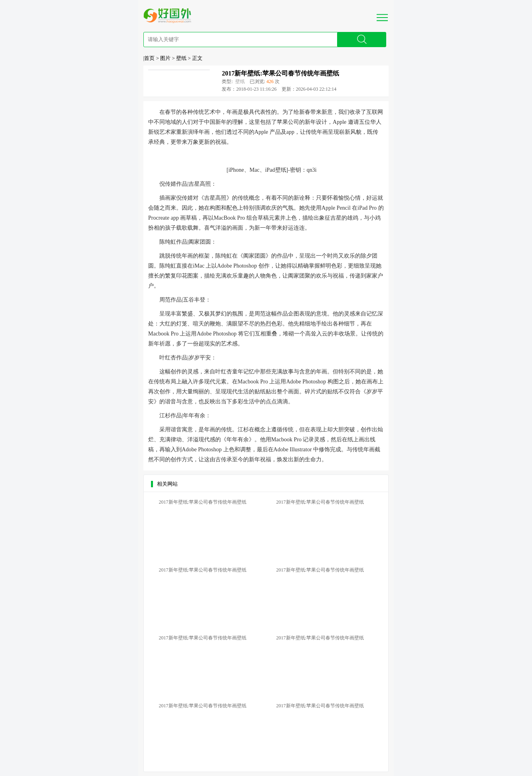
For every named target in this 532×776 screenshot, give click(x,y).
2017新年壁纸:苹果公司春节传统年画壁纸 (280, 73)
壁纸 (181, 58)
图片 (165, 58)
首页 (149, 58)
